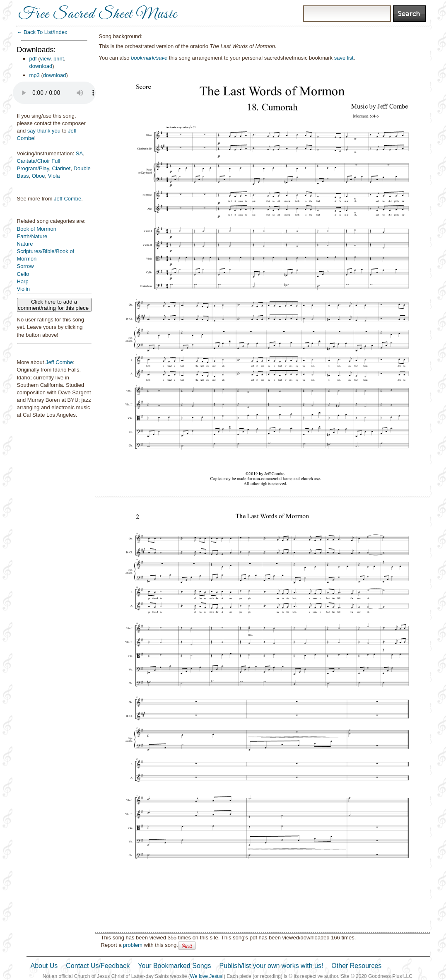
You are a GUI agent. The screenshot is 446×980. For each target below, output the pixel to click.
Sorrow (25, 266)
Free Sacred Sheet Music (98, 14)
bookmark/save (149, 58)
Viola (54, 176)
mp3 (35, 75)
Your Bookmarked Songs (174, 966)
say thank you (44, 131)
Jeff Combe (68, 199)
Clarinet (61, 168)
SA (79, 153)
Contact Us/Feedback (98, 966)
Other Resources (356, 966)
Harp (23, 281)
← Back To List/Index (42, 32)
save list (344, 58)
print (59, 59)
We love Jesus (206, 976)
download (41, 66)
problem (133, 945)
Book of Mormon (37, 229)
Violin (24, 289)
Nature (25, 244)
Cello (23, 274)
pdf (33, 59)
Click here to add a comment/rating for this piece (54, 305)
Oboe (39, 176)
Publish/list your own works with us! (271, 966)
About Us (44, 966)
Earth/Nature (32, 236)
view (45, 59)
